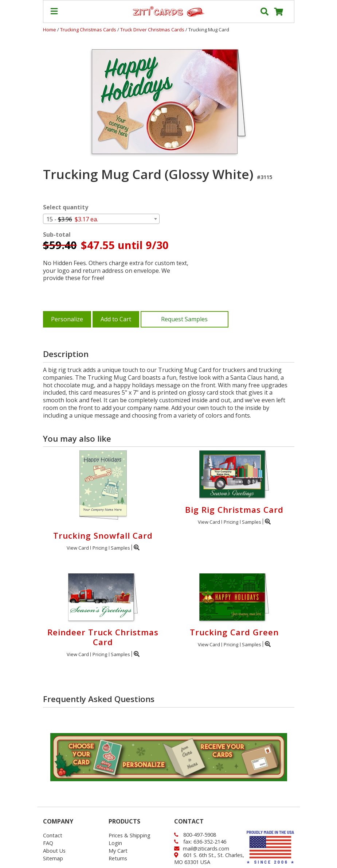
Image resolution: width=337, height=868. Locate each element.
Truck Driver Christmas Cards (153, 30)
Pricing (100, 548)
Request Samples (184, 319)
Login (115, 843)
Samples (120, 548)
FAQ (48, 843)
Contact (53, 835)
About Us (54, 851)
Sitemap (53, 858)
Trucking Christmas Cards (89, 30)
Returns (118, 858)
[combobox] (101, 219)
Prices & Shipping (130, 835)
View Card (78, 548)
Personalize (67, 319)
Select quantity (66, 207)
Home (50, 30)
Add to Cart (116, 319)
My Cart (118, 851)
